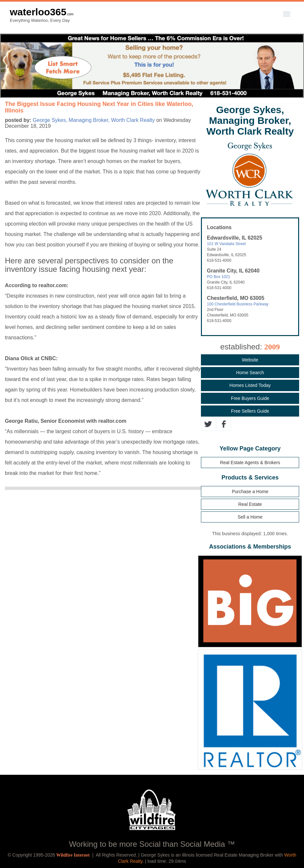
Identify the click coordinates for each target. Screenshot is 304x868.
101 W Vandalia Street (226, 244)
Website (250, 360)
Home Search (250, 373)
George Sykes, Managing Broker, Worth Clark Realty (94, 120)
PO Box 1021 (218, 277)
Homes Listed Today (250, 385)
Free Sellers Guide (250, 411)
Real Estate (250, 504)
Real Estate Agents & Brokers (250, 463)
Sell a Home (250, 517)
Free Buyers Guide (250, 398)
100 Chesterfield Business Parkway (238, 304)
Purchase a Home (250, 492)
